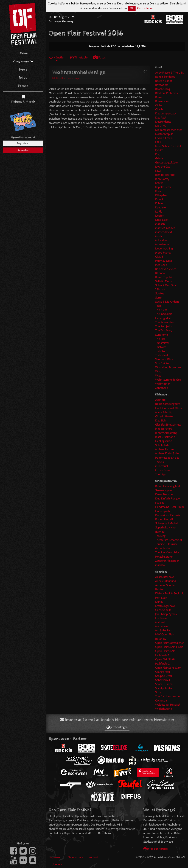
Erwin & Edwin (164, 138)
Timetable (79, 57)
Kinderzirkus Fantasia (168, 515)
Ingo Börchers (164, 429)
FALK (158, 142)
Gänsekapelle (163, 610)
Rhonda (160, 273)
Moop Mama (163, 253)
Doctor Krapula (164, 134)
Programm (23, 61)
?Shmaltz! (161, 289)
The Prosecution (165, 322)
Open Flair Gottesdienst (169, 643)
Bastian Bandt (164, 81)
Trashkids (161, 347)
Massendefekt (164, 232)
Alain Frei (161, 400)
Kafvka (159, 183)
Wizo (158, 376)
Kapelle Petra (163, 187)
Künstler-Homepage (66, 78)
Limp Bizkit (162, 220)
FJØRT (159, 150)
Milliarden (161, 240)
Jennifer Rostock (165, 175)
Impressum (55, 857)
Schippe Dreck (164, 676)
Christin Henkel (164, 416)
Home (23, 53)
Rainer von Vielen (166, 269)
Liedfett (160, 216)
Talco (158, 306)
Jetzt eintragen (117, 727)
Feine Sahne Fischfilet (168, 146)
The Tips (160, 339)
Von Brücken (163, 363)
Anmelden (23, 150)
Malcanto (161, 622)
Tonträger (161, 474)
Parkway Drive (164, 261)
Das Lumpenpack (166, 113)
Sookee (160, 293)
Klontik (159, 199)
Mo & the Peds (164, 630)
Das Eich (160, 420)
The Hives (161, 310)
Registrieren (23, 143)
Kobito (159, 203)
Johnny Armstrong (166, 433)
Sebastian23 (163, 680)
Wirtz (158, 371)
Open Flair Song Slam (168, 668)
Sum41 (159, 298)
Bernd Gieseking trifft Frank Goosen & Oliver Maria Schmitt (169, 408)
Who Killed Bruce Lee (168, 367)
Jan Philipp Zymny (166, 614)
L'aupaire (160, 207)
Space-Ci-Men (164, 684)
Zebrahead (162, 388)
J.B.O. (158, 171)
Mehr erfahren (146, 8)
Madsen (160, 224)
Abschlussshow (165, 577)
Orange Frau (162, 672)
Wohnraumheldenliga (168, 380)
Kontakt (93, 857)
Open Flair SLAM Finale (169, 647)
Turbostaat (162, 355)
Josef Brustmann (165, 437)
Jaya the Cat (162, 167)
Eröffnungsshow (165, 606)
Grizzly (159, 158)
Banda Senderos (165, 77)
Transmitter (162, 343)
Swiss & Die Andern (167, 302)
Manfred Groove (165, 228)
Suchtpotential (164, 688)
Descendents (163, 122)
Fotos (99, 57)
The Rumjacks (164, 326)
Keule (158, 191)
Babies (159, 589)
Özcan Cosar (163, 470)
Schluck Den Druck (166, 285)
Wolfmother (162, 384)
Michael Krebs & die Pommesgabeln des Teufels (167, 458)
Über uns (57, 864)
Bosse (159, 97)
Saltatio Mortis (164, 281)
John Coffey (162, 179)
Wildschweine (164, 709)
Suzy (158, 692)
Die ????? (161, 126)
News (23, 70)
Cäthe (159, 105)
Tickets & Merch (23, 99)
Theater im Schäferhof (169, 540)
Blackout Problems (166, 93)
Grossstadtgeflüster (167, 162)
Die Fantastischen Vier (169, 130)
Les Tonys (161, 618)
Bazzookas (162, 85)
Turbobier (161, 351)
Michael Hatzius (165, 449)
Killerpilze (161, 195)
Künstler (57, 57)
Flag (158, 154)
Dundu (159, 602)
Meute (159, 236)
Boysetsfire (162, 101)
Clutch (159, 109)
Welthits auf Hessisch (168, 705)
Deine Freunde (164, 494)
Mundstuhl (162, 466)
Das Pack (161, 118)
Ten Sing (160, 536)
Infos (23, 78)
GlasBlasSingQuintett (168, 425)
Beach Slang (163, 89)
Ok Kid (159, 257)
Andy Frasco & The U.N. (169, 73)
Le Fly (159, 212)
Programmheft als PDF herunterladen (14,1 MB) (117, 46)
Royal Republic (164, 277)
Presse (23, 86)
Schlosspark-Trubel (167, 523)
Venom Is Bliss (164, 359)
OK (132, 8)
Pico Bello (161, 265)
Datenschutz (75, 857)
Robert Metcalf (164, 519)
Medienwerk (162, 626)
